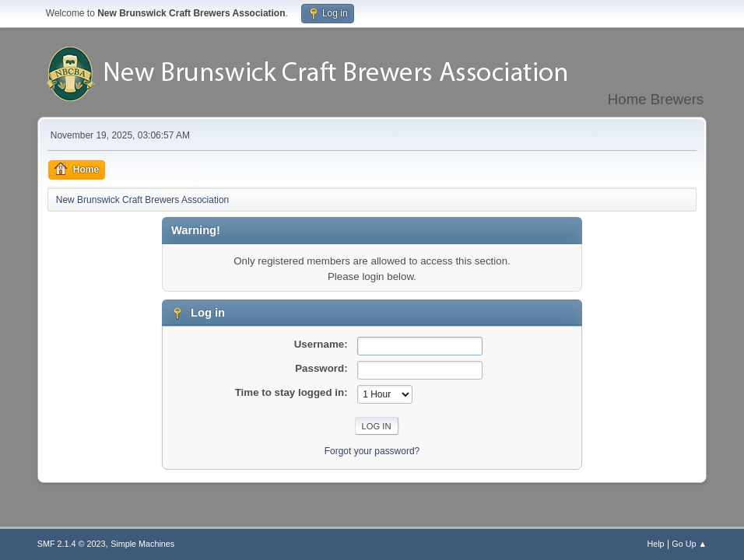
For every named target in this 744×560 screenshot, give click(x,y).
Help (655, 544)
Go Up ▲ (689, 544)
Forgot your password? (372, 451)
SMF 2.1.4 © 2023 (72, 544)
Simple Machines (142, 544)
